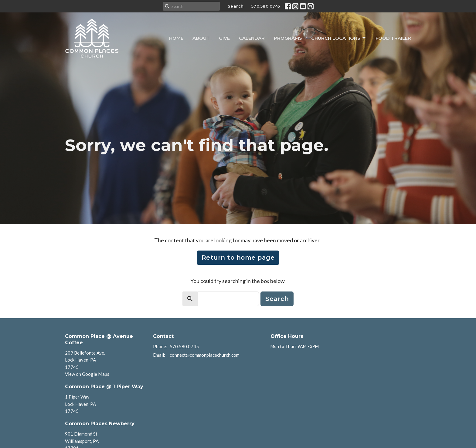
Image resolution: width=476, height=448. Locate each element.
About (201, 38)
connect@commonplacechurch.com (205, 355)
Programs (288, 38)
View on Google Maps (87, 374)
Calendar (252, 38)
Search (236, 6)
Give (224, 38)
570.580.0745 (266, 6)
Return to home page (238, 258)
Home (176, 38)
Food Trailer (393, 38)
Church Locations (339, 38)
